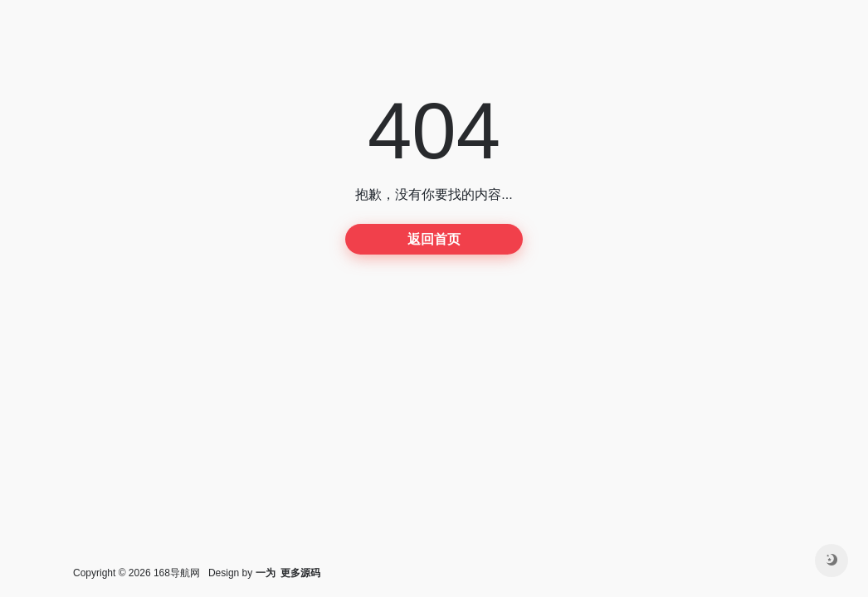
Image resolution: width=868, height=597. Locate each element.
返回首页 (434, 239)
